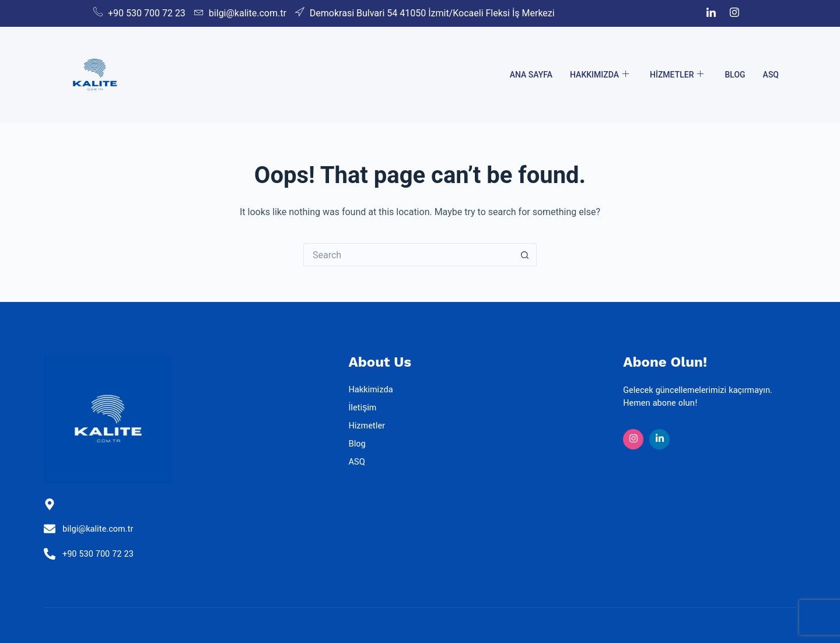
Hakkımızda (599, 75)
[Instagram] (734, 13)
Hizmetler (677, 75)
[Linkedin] (659, 439)
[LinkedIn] (711, 13)
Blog (735, 75)
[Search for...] (408, 255)
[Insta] (633, 439)
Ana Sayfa (531, 75)
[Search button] (525, 255)
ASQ (771, 75)
